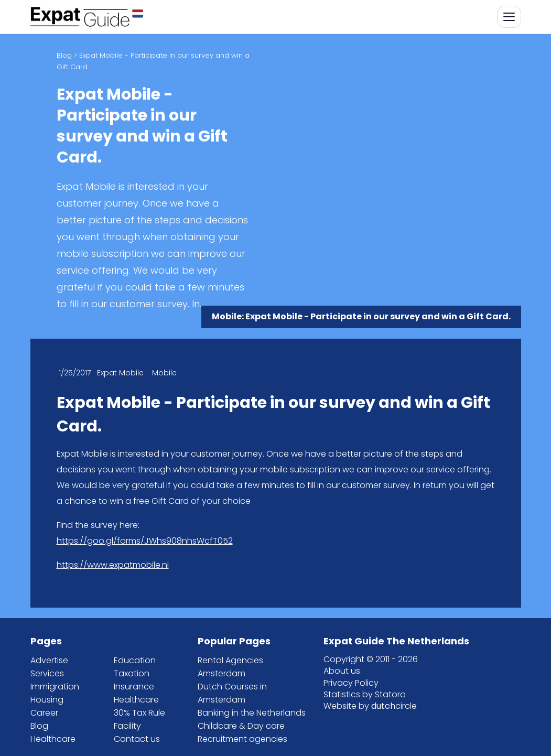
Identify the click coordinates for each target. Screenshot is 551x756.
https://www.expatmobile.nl (113, 565)
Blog (64, 55)
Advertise (49, 660)
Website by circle (370, 706)
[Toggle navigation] (509, 17)
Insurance (134, 687)
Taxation (132, 673)
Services (47, 673)
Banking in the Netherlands (252, 713)
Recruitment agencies (242, 739)
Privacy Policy (351, 683)
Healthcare (53, 739)
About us (342, 671)
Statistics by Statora (365, 694)
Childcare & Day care (241, 726)
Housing (47, 700)
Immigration (55, 687)
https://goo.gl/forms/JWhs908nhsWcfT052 (145, 541)
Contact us (137, 739)
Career (44, 713)
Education (135, 660)
